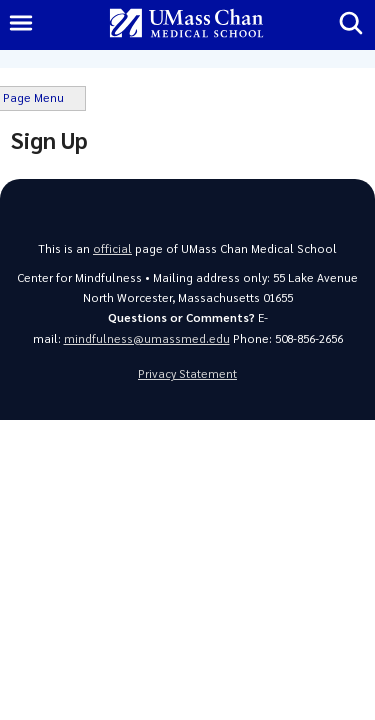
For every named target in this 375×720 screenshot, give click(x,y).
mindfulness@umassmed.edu (147, 338)
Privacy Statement (187, 373)
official (112, 248)
